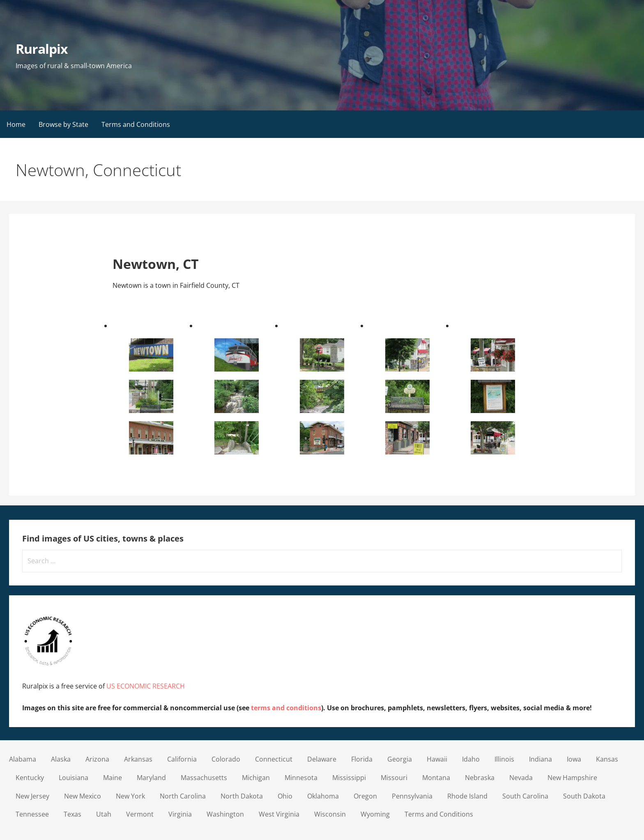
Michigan (256, 778)
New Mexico (83, 796)
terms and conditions (286, 708)
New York (130, 796)
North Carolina (183, 796)
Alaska (61, 759)
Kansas (607, 759)
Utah (104, 814)
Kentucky (30, 778)
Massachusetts (204, 778)
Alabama (23, 759)
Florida (362, 759)
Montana (436, 778)
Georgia (400, 759)
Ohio (285, 796)
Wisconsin (330, 814)
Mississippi (349, 778)
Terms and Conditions (136, 124)
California (182, 759)
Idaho (471, 759)
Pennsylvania (412, 796)
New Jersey (32, 796)
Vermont (140, 814)
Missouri (394, 778)
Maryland (151, 778)
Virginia (180, 814)
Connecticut (274, 759)
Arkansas (138, 759)
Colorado (226, 759)
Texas (72, 814)
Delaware (322, 759)
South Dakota (584, 796)
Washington (225, 814)
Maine (113, 778)
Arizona (97, 759)
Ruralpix (42, 49)
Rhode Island (467, 796)
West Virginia (279, 814)
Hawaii (437, 759)
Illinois (504, 759)
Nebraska (480, 778)
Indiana (540, 759)
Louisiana (74, 778)
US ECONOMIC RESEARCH (146, 686)
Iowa (574, 759)
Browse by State (63, 124)
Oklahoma (323, 796)
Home (16, 124)
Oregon (365, 796)
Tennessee (32, 814)
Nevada (521, 778)
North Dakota (242, 796)
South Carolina (525, 796)
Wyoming (375, 814)
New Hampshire (572, 778)
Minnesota (301, 778)
